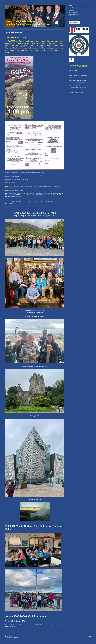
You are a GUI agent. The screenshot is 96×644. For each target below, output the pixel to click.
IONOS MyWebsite (15, 638)
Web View (89, 637)
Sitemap (11, 637)
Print (7, 637)
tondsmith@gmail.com (81, 82)
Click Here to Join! (74, 23)
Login (90, 636)
